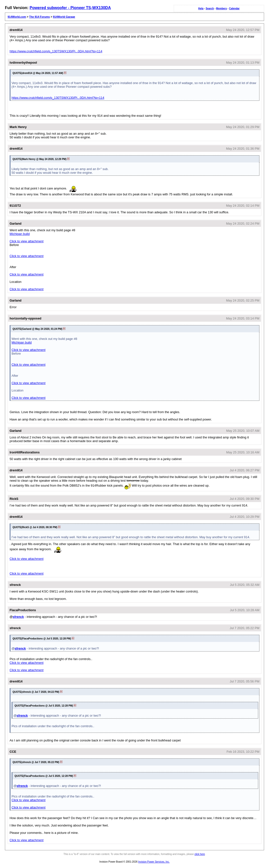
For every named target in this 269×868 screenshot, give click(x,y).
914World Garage (64, 17)
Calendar (234, 8)
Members (222, 8)
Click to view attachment (27, 241)
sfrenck (18, 617)
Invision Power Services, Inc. (154, 862)
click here (200, 854)
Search (210, 8)
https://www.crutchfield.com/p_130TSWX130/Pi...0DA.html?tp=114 (56, 51)
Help (201, 8)
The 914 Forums (40, 17)
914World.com (17, 17)
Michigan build (20, 234)
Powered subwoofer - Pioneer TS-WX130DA (70, 8)
